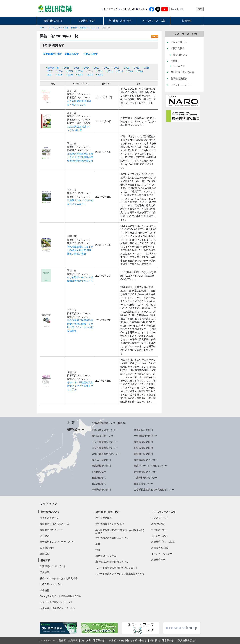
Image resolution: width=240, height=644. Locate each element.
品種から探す (72, 54)
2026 (67, 68)
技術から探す (90, 54)
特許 (98, 550)
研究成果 (45, 572)
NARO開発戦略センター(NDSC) (109, 423)
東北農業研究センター (104, 436)
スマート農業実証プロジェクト (56, 602)
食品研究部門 (99, 484)
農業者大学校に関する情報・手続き (128, 640)
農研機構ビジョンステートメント (58, 542)
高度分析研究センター (146, 478)
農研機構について (53, 21)
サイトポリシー (46, 640)
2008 (140, 71)
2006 (60, 75)
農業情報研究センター (146, 460)
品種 (98, 544)
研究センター (76, 430)
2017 (50, 71)
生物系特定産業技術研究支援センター (154, 490)
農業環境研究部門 (143, 442)
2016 (60, 71)
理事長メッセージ (49, 518)
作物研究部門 (99, 472)
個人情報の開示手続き (162, 640)
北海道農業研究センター (105, 430)
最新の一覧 (53, 68)
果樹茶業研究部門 (101, 490)
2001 (100, 75)
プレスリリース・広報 (154, 21)
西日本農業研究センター (105, 448)
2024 (87, 68)
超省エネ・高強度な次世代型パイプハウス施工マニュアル (80, 386)
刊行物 (74, 28)
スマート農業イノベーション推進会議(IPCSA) (120, 574)
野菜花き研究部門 (143, 430)
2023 (97, 68)
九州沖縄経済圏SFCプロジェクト (58, 608)
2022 (107, 68)
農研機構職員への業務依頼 (110, 524)
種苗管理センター (143, 484)
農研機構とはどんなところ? (55, 524)
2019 (137, 68)
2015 (70, 71)
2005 (70, 75)
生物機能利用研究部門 (146, 436)
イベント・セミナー (162, 554)
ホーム (43, 28)
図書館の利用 (47, 548)
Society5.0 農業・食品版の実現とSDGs (61, 596)
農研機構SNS (158, 560)
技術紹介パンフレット (90, 28)
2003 (90, 75)
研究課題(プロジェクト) (52, 566)
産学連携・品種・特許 (120, 21)
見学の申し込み (159, 536)
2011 (110, 71)
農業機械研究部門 (101, 466)
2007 (50, 75)
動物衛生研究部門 (143, 454)
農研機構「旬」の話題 (163, 542)
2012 (100, 71)
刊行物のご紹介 (159, 530)
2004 (80, 75)
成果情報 (45, 590)
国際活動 (45, 554)
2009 (130, 71)
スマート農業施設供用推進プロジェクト (117, 568)
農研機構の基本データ (52, 530)
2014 (80, 71)
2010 (120, 71)
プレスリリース (159, 518)
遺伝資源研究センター (146, 472)
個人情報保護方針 (187, 640)
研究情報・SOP (87, 21)
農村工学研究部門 (101, 460)
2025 (77, 68)
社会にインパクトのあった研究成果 (59, 578)
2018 (147, 68)
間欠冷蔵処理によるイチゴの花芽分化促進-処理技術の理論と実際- (80, 250)
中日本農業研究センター (105, 442)
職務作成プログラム (106, 556)
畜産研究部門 (99, 478)
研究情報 (45, 560)
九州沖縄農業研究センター (106, 454)
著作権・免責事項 (68, 640)
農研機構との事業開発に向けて (112, 538)
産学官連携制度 (104, 518)
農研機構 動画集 (160, 548)
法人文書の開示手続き (93, 640)
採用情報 (187, 21)
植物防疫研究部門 (143, 448)
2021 (117, 68)
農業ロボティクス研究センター (150, 466)
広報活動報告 (158, 524)
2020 (127, 68)
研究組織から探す (53, 54)
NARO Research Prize (52, 584)
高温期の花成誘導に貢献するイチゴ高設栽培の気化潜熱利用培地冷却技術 (80, 157)
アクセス (45, 536)
